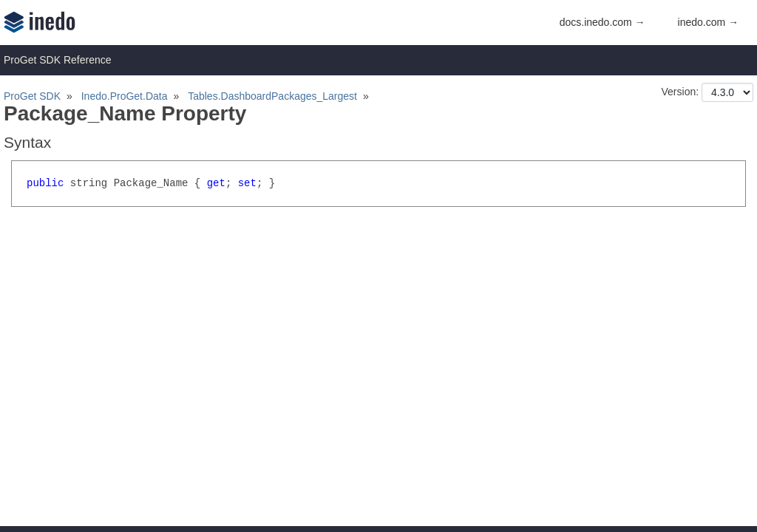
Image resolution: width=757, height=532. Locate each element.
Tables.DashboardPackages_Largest (272, 96)
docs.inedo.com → (602, 22)
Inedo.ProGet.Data (125, 96)
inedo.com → (708, 22)
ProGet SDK (32, 96)
